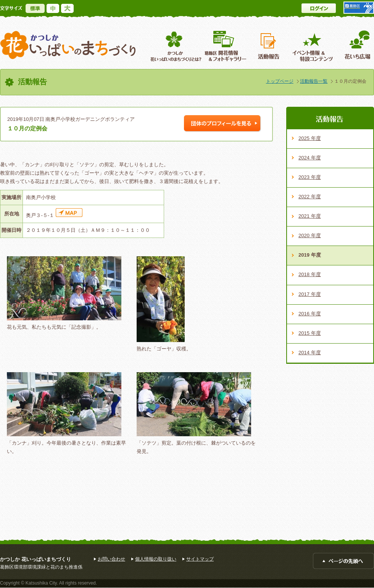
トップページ (280, 81)
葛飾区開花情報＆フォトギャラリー (225, 46)
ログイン (319, 8)
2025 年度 (310, 138)
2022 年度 (310, 197)
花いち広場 (355, 46)
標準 (35, 8)
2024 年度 (310, 158)
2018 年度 (310, 274)
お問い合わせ (111, 559)
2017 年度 (310, 294)
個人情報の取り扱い (156, 559)
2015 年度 (310, 333)
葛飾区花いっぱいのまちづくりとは (175, 46)
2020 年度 (310, 235)
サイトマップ (200, 559)
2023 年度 (310, 177)
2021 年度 (310, 216)
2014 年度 (310, 353)
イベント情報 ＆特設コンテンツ (314, 46)
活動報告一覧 (314, 81)
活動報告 (269, 46)
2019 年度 (310, 255)
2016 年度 (310, 314)
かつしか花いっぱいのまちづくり (68, 45)
